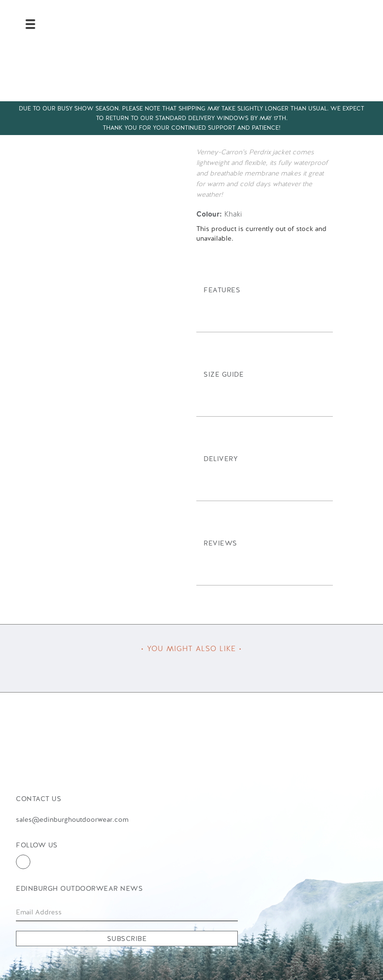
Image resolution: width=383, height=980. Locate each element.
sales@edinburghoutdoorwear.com (72, 819)
